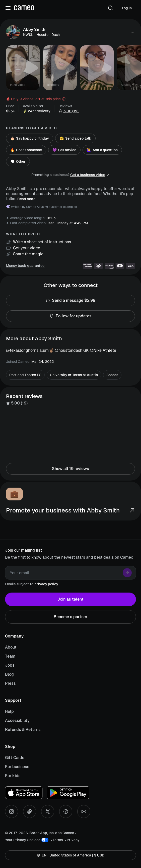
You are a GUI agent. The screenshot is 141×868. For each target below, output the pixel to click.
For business (17, 767)
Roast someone (26, 150)
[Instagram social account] (12, 812)
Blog (9, 674)
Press (10, 683)
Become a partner (70, 617)
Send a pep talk (75, 138)
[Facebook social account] (66, 812)
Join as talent (70, 599)
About (11, 647)
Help (9, 711)
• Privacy (72, 840)
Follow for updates (70, 316)
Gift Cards (15, 758)
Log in (127, 8)
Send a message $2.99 (70, 301)
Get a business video (88, 175)
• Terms (57, 840)
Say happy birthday (30, 138)
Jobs (10, 665)
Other (18, 161)
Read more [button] (26, 199)
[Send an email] (84, 812)
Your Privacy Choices (23, 840)
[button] (111, 8)
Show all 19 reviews (70, 469)
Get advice (64, 150)
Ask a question (102, 150)
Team (10, 656)
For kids (13, 776)
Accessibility (17, 720)
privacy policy (46, 584)
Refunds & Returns (23, 730)
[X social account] (48, 812)
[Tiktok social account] (30, 812)
